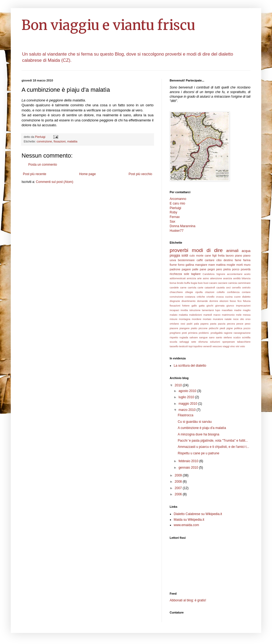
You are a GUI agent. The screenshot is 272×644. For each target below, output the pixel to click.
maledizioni (196, 315)
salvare (193, 337)
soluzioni (215, 342)
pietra (227, 269)
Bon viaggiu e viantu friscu (108, 25)
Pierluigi (175, 208)
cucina (229, 297)
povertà (246, 269)
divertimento (189, 301)
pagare (186, 269)
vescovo (217, 346)
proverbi (179, 250)
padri (189, 324)
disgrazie (175, 301)
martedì (208, 315)
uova (173, 260)
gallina (190, 265)
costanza (190, 297)
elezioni (224, 301)
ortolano (174, 324)
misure (174, 319)
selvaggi (184, 342)
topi (191, 346)
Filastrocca (186, 415)
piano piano (243, 255)
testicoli (183, 346)
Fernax (175, 217)
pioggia (175, 255)
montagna (185, 319)
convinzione (44, 141)
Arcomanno (178, 199)
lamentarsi (208, 310)
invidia (184, 310)
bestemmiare (186, 260)
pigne (230, 328)
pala (196, 324)
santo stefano (224, 337)
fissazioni (60, 141)
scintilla (246, 337)
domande (203, 301)
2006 (179, 494)
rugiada (184, 337)
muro (247, 265)
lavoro (230, 255)
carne (183, 287)
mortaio (207, 319)
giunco (230, 306)
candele (174, 287)
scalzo (237, 337)
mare (212, 265)
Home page (88, 174)
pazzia (222, 324)
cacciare (223, 283)
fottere (186, 306)
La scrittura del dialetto (190, 366)
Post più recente (35, 174)
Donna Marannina (182, 226)
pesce (240, 324)
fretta (221, 255)
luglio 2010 (187, 397)
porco (236, 269)
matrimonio (228, 315)
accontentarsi (235, 274)
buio (200, 283)
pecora (231, 324)
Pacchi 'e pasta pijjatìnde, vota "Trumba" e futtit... (213, 441)
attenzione (216, 278)
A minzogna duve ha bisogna (198, 434)
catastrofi (210, 287)
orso (248, 319)
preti (184, 333)
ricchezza (176, 274)
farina (247, 260)
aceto (247, 274)
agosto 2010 (188, 391)
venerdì (207, 346)
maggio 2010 (188, 404)
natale (228, 319)
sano (212, 337)
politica (238, 328)
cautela (221, 287)
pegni (211, 269)
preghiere (175, 333)
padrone (175, 269)
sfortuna (203, 342)
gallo (194, 306)
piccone (203, 328)
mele (239, 315)
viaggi (226, 346)
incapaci (174, 310)
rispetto (174, 337)
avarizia (227, 278)
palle (195, 269)
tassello (174, 346)
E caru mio (177, 203)
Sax (172, 222)
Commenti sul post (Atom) (55, 182)
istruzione (195, 310)
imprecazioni (243, 306)
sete (194, 342)
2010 (179, 385)
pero (219, 269)
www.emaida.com (186, 525)
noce (236, 319)
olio (242, 319)
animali (232, 251)
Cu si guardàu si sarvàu (195, 422)
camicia (233, 283)
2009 (179, 475)
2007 (179, 488)
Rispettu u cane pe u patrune (198, 453)
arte (199, 278)
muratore (218, 319)
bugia (194, 283)
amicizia (191, 278)
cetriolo (246, 287)
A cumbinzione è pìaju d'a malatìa (202, 428)
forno (181, 265)
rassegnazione (242, 333)
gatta (202, 306)
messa (247, 315)
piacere (174, 328)
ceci (228, 287)
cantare (210, 260)
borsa (173, 283)
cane (208, 255)
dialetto (246, 297)
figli (214, 255)
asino (206, 278)
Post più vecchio (140, 174)
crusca (220, 297)
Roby (173, 212)
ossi (183, 324)
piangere (184, 328)
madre (238, 310)
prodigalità (217, 333)
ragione (228, 333)
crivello (210, 297)
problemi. (204, 333)
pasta (213, 324)
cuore (237, 297)
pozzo (247, 328)
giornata (220, 306)
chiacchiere (176, 292)
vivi (238, 346)
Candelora (208, 274)
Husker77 (177, 231)
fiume (173, 265)
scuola (173, 342)
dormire (214, 301)
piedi (222, 328)
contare (246, 292)
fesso (233, 301)
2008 (179, 482)
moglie (231, 265)
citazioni (210, 292)
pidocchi (213, 328)
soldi (185, 255)
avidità (237, 278)
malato (174, 315)
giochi (210, 306)
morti (239, 265)
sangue (203, 337)
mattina (221, 265)
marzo (217, 315)
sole (187, 274)
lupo (218, 310)
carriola (192, 287)
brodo (180, 283)
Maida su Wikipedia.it (189, 520)
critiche (201, 297)
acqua (246, 251)
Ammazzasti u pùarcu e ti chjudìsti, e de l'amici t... (213, 447)
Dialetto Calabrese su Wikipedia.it (198, 514)
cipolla (199, 292)
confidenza (233, 292)
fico (240, 301)
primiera (193, 333)
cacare (213, 283)
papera (204, 324)
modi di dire (207, 250)
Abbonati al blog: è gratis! (188, 600)
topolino (198, 346)
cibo (219, 260)
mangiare (201, 265)
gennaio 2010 (189, 468)
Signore (221, 274)
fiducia (247, 301)
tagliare (196, 274)
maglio (247, 310)
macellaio (227, 310)
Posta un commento (43, 165)
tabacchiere (244, 342)
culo (192, 255)
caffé (200, 260)
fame (238, 260)
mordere (197, 319)
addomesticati (178, 278)
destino (228, 260)
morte (200, 255)
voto (242, 346)
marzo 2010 (188, 410)
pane (203, 269)
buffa (187, 283)
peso (248, 324)
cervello (236, 287)
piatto (194, 328)
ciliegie (189, 292)
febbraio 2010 (189, 461)
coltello (221, 292)
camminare (244, 283)
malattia (72, 141)
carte (200, 287)
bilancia (246, 278)
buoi (206, 283)
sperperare (229, 342)
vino (233, 346)
